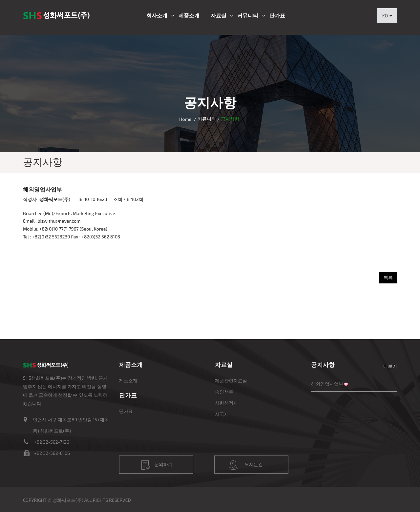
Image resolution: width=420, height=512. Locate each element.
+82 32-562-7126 (52, 442)
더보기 (390, 366)
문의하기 (157, 465)
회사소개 (157, 15)
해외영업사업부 (327, 384)
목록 (388, 278)
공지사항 (323, 365)
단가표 (277, 15)
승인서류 (224, 392)
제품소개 (189, 15)
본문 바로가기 (0, 0)
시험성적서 (226, 403)
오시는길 (246, 465)
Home (185, 119)
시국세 (222, 414)
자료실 (219, 15)
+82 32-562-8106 (52, 453)
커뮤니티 (248, 15)
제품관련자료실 (231, 380)
